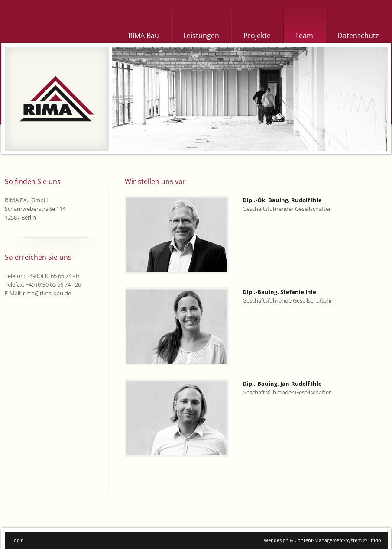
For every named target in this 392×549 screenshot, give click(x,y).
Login (18, 540)
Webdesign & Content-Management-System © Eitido (322, 540)
